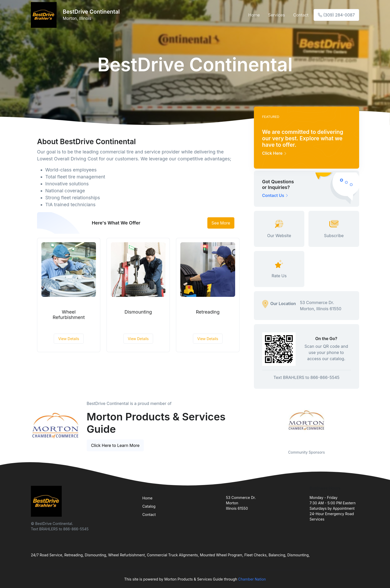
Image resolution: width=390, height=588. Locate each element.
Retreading (208, 312)
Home (254, 15)
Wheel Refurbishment (69, 315)
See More (221, 223)
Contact (301, 15)
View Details (69, 339)
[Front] (45, 15)
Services (277, 15)
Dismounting (138, 312)
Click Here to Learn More (115, 445)
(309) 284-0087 (336, 15)
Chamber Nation (252, 579)
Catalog (149, 506)
